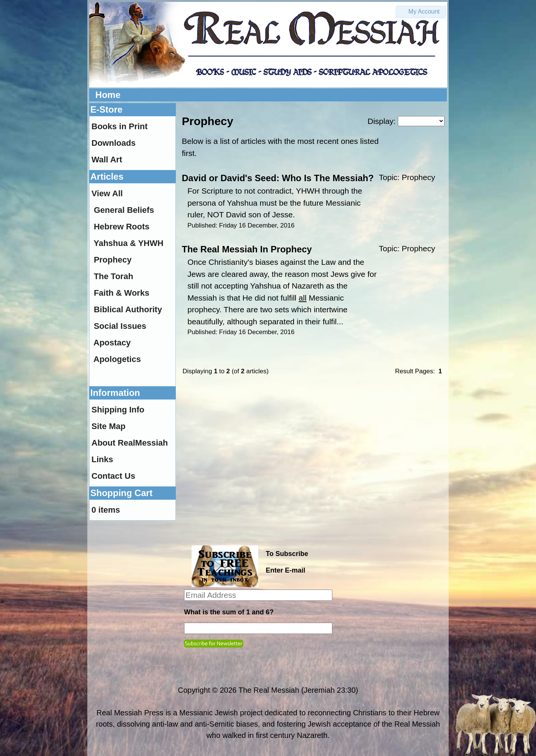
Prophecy (418, 177)
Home (108, 95)
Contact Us (113, 476)
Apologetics (117, 359)
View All (107, 193)
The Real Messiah (269, 690)
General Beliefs (124, 210)
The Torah (113, 276)
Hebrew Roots (122, 227)
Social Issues (120, 326)
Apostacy (112, 343)
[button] (421, 12)
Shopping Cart (121, 493)
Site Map (108, 426)
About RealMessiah (130, 443)
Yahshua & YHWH (129, 243)
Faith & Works (122, 293)
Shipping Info (118, 410)
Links (102, 459)
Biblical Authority (128, 309)
